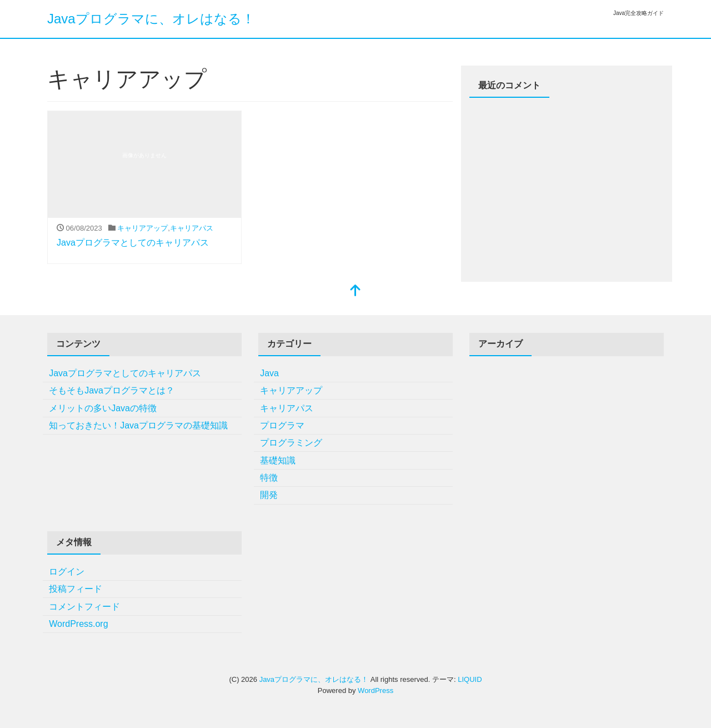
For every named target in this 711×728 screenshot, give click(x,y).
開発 (269, 495)
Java (269, 373)
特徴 (269, 478)
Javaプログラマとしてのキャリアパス (133, 243)
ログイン (67, 572)
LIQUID (470, 679)
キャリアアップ (142, 228)
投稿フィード (76, 589)
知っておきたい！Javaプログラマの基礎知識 (138, 425)
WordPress (375, 690)
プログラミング (291, 443)
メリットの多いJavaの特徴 (103, 408)
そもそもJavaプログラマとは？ (112, 390)
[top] (355, 291)
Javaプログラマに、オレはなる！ (151, 19)
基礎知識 (278, 460)
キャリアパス (192, 228)
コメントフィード (84, 607)
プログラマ (282, 425)
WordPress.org (78, 624)
